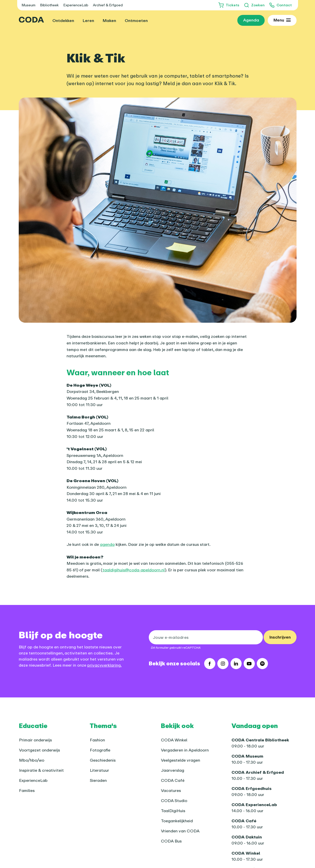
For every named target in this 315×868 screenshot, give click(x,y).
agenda (107, 544)
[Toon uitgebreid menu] (282, 20)
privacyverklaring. (104, 665)
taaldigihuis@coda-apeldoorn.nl (134, 570)
